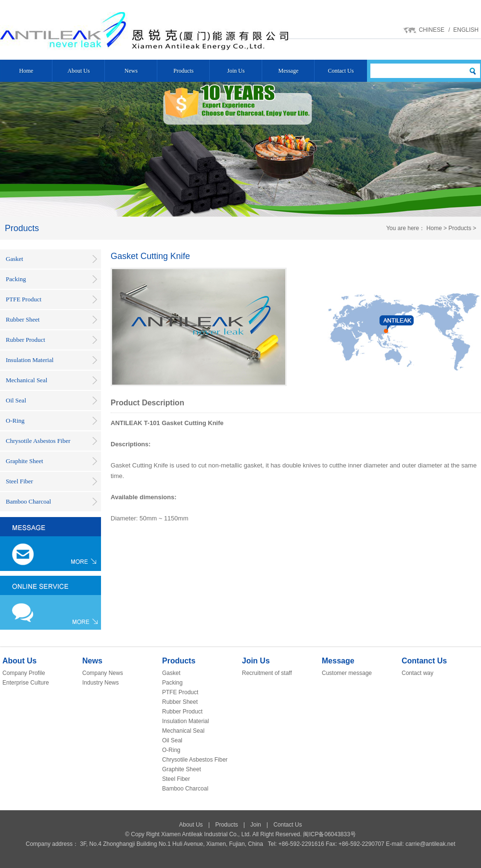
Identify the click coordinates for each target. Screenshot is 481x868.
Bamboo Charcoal (28, 501)
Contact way (418, 673)
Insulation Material (30, 360)
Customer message (347, 673)
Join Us (236, 71)
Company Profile (24, 673)
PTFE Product (24, 299)
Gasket (14, 259)
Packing (16, 279)
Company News (103, 673)
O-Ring (15, 421)
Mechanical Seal (26, 380)
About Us (78, 71)
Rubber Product (25, 340)
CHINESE (432, 30)
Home (26, 71)
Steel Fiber (19, 481)
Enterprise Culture (26, 683)
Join (256, 825)
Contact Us (341, 71)
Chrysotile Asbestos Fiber (38, 441)
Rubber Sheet (23, 319)
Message (289, 71)
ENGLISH (466, 30)
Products (184, 71)
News (131, 71)
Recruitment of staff (267, 673)
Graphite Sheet (25, 461)
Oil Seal (16, 400)
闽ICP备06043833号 (329, 834)
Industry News (101, 683)
